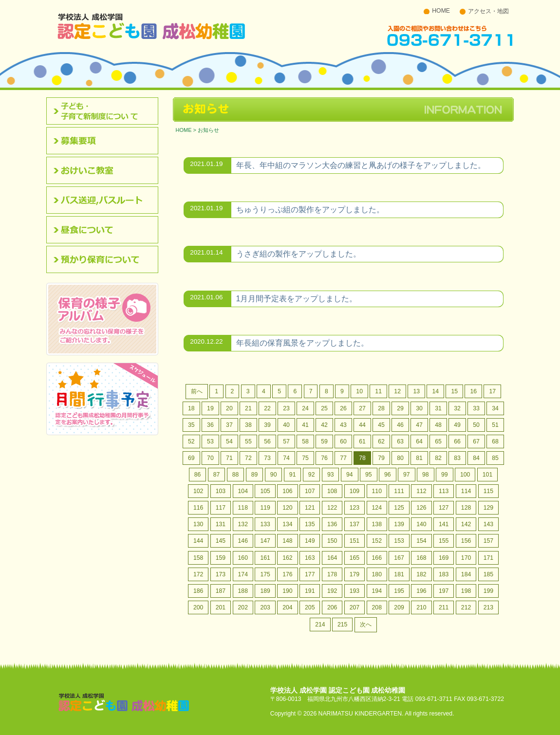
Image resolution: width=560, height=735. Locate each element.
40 (286, 425)
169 (444, 558)
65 (438, 441)
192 (332, 591)
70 (210, 458)
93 (331, 475)
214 (320, 625)
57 (286, 441)
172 (198, 574)
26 (343, 408)
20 (229, 408)
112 (421, 491)
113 (444, 491)
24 (305, 408)
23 (286, 408)
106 (287, 491)
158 (198, 558)
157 (488, 541)
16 (473, 391)
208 (377, 607)
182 (421, 574)
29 (400, 408)
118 (243, 508)
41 (305, 425)
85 (495, 458)
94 (350, 475)
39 (267, 425)
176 (287, 574)
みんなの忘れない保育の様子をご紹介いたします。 (102, 319)
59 (324, 441)
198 (466, 591)
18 (191, 408)
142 (466, 524)
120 (287, 508)
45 (381, 425)
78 (362, 458)
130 (198, 524)
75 (305, 458)
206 (332, 607)
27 (362, 408)
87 (217, 475)
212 (466, 607)
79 (381, 458)
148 (287, 541)
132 (243, 524)
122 (332, 508)
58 (305, 441)
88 (236, 475)
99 (445, 475)
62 (381, 441)
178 (332, 574)
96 (388, 475)
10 (359, 391)
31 (438, 408)
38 (248, 425)
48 (438, 425)
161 (265, 558)
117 (221, 508)
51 (495, 425)
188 (243, 591)
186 (198, 591)
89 (255, 475)
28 (381, 408)
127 (444, 508)
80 (400, 458)
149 (310, 541)
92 (312, 475)
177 (310, 574)
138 (377, 524)
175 (265, 574)
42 (324, 425)
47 (419, 425)
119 (265, 508)
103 (221, 491)
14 (435, 391)
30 (419, 408)
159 (221, 558)
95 (369, 475)
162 (287, 558)
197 (444, 591)
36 (210, 425)
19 (210, 408)
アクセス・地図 (488, 11)
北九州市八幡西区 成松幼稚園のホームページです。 (151, 26)
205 (310, 607)
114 (466, 491)
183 (444, 574)
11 (378, 391)
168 (421, 558)
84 (476, 458)
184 (466, 574)
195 (399, 591)
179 (355, 574)
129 (488, 508)
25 (324, 408)
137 (355, 524)
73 (267, 458)
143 (488, 524)
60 (343, 441)
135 (310, 524)
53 (210, 441)
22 (267, 408)
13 (416, 391)
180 (377, 574)
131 (221, 524)
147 (265, 541)
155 (444, 541)
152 (377, 541)
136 (332, 524)
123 (355, 508)
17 (492, 391)
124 (377, 508)
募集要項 (106, 141)
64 (419, 441)
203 (265, 607)
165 (355, 558)
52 (191, 441)
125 (399, 508)
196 (421, 591)
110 (377, 491)
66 (457, 441)
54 (229, 441)
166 (377, 558)
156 (466, 541)
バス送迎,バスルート (106, 200)
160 (243, 558)
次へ (366, 625)
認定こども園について (106, 111)
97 (407, 475)
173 (221, 574)
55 (248, 441)
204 (287, 607)
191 (310, 591)
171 (488, 558)
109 (355, 491)
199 (488, 591)
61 (362, 441)
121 (310, 508)
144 (198, 541)
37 (229, 425)
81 (419, 458)
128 (466, 508)
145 (221, 541)
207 (355, 607)
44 (362, 425)
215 (342, 625)
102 (198, 491)
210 (421, 607)
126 (421, 508)
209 (399, 607)
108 (332, 491)
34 (495, 408)
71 (229, 458)
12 (397, 391)
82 (438, 458)
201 (221, 607)
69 (191, 458)
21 (248, 408)
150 (332, 541)
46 (400, 425)
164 (332, 558)
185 (488, 574)
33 (476, 408)
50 (476, 425)
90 (274, 475)
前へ (197, 391)
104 (243, 491)
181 (399, 574)
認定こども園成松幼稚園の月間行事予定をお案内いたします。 (102, 399)
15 (454, 391)
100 (465, 475)
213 (488, 607)
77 (343, 458)
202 (243, 607)
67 (476, 441)
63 (400, 441)
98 (426, 475)
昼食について (106, 230)
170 (466, 558)
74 (286, 458)
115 (488, 491)
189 (265, 591)
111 (399, 491)
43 (343, 425)
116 (198, 508)
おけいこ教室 (106, 170)
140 (421, 524)
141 (444, 524)
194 (377, 591)
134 (287, 524)
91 (293, 475)
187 (221, 591)
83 (457, 458)
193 (355, 591)
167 (399, 558)
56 (267, 441)
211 (444, 607)
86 (198, 475)
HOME (441, 11)
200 (198, 607)
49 (457, 425)
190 (287, 591)
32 (457, 408)
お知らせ (208, 130)
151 (355, 541)
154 (421, 541)
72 (248, 458)
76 (324, 458)
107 (310, 491)
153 (399, 541)
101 (487, 475)
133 (265, 524)
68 (495, 441)
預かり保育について (106, 259)
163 (310, 558)
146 (243, 541)
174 (243, 574)
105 (265, 491)
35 (191, 425)
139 (399, 524)
